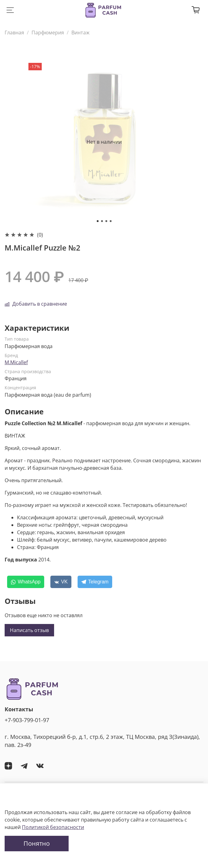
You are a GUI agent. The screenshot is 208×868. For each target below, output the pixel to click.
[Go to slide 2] (102, 221)
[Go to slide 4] (111, 221)
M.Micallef (16, 362)
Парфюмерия (48, 33)
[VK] (61, 582)
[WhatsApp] (26, 582)
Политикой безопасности (53, 827)
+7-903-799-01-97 (27, 720)
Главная (14, 33)
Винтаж (81, 33)
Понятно (37, 843)
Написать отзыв (29, 630)
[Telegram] (95, 582)
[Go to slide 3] (106, 221)
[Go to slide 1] (98, 221)
